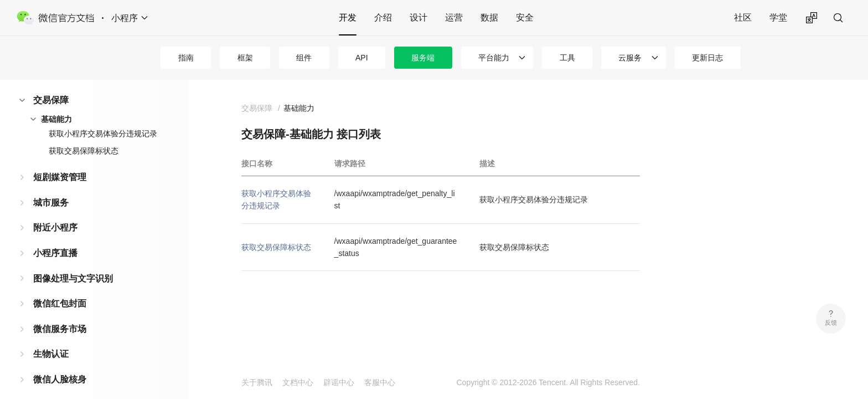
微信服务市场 (60, 329)
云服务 (630, 58)
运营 (454, 17)
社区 (743, 17)
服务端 (423, 58)
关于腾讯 (257, 382)
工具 (567, 58)
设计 (418, 17)
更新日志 (707, 58)
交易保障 (51, 100)
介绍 (383, 17)
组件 (304, 58)
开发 (348, 17)
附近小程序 (55, 227)
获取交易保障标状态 (84, 151)
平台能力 (494, 58)
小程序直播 (55, 253)
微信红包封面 (60, 303)
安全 (525, 17)
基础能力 (56, 119)
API (362, 58)
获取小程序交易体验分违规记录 (103, 134)
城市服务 (51, 203)
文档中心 (298, 382)
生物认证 (51, 354)
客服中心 (380, 382)
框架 (245, 58)
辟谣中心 (339, 382)
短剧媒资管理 (60, 177)
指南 (186, 58)
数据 (489, 17)
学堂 (778, 17)
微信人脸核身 (60, 379)
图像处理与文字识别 (73, 278)
